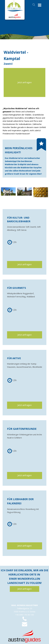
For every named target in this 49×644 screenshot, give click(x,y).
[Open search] (34, 5)
